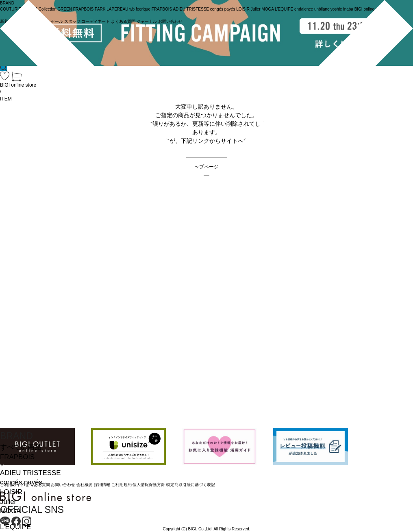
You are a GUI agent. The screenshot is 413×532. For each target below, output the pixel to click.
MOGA (10, 511)
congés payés (21, 482)
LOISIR (11, 492)
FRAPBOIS (17, 457)
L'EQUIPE (15, 527)
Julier (8, 502)
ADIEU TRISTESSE (30, 473)
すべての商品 (21, 447)
